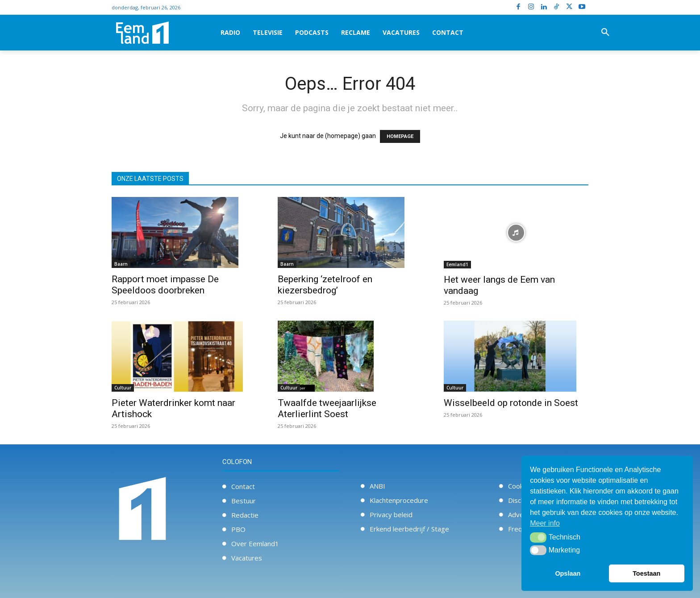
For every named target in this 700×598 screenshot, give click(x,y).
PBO (238, 529)
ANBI (377, 486)
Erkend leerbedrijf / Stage (409, 529)
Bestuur (244, 501)
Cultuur (123, 388)
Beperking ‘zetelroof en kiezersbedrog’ (325, 285)
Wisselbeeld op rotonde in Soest (511, 403)
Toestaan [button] (646, 573)
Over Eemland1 (255, 544)
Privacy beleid (391, 514)
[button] (605, 33)
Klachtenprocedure (399, 500)
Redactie (245, 515)
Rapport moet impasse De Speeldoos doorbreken (165, 285)
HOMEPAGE (400, 136)
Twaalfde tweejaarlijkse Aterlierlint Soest (327, 408)
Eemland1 (457, 264)
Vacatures (247, 558)
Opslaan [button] (568, 573)
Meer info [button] (545, 523)
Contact (243, 486)
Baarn (121, 264)
